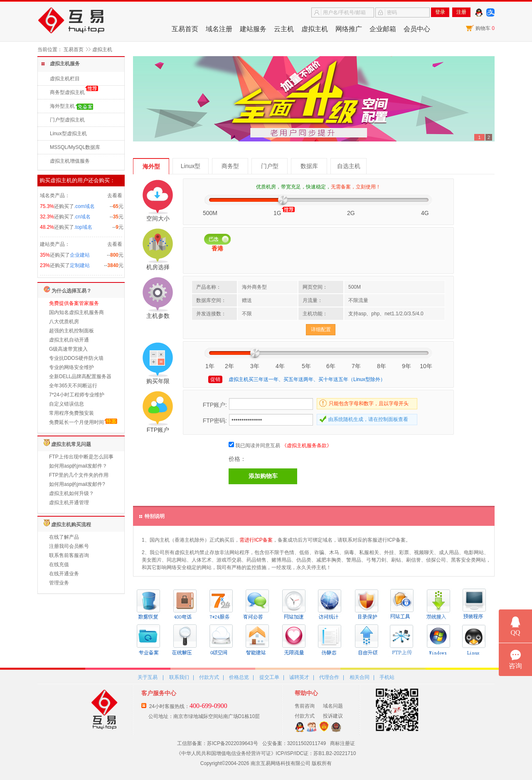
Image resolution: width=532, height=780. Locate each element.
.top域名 (83, 227)
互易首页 (185, 29)
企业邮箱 (383, 29)
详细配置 (321, 329)
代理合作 (329, 677)
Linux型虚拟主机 (68, 134)
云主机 (284, 29)
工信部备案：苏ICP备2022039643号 (218, 743)
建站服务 (253, 29)
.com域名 (84, 206)
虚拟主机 (315, 29)
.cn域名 (82, 217)
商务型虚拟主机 (67, 92)
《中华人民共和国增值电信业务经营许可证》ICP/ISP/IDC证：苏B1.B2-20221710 (266, 753)
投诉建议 (333, 716)
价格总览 (239, 677)
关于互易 (148, 677)
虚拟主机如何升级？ (71, 493)
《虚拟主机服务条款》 (307, 446)
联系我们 (179, 677)
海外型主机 (62, 106)
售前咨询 (305, 706)
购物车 (485, 28)
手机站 (387, 677)
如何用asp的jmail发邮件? (77, 484)
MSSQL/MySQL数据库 (75, 147)
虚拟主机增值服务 (70, 161)
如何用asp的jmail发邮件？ (78, 466)
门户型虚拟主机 (67, 120)
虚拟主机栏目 (65, 79)
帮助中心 (306, 693)
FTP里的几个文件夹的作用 (79, 475)
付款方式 (209, 677)
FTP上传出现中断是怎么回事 (81, 457)
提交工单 (269, 677)
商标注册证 (342, 743)
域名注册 (219, 29)
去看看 (115, 196)
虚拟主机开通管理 (69, 503)
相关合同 (360, 677)
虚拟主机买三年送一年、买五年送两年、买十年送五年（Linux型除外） (307, 379)
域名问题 (333, 706)
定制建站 (80, 265)
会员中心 (417, 29)
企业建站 (80, 255)
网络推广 (349, 29)
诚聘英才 (299, 677)
